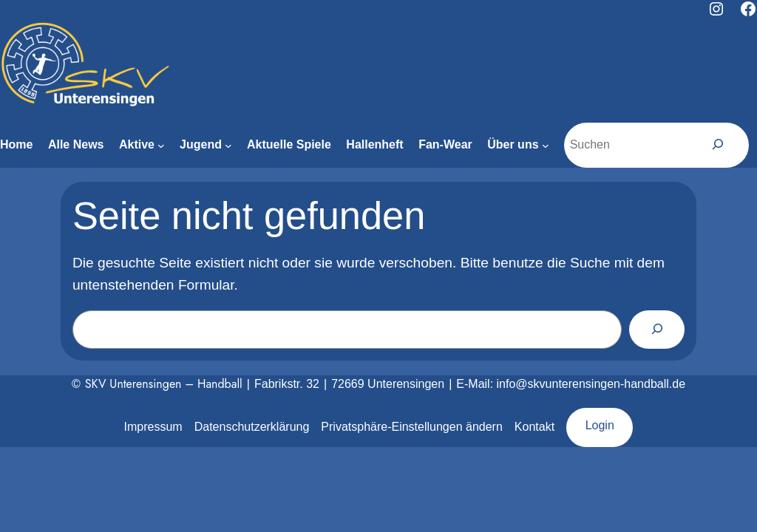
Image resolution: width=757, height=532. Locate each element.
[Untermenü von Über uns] (546, 146)
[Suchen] (717, 145)
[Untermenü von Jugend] (228, 146)
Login (600, 425)
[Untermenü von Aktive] (161, 146)
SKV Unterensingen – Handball (164, 384)
